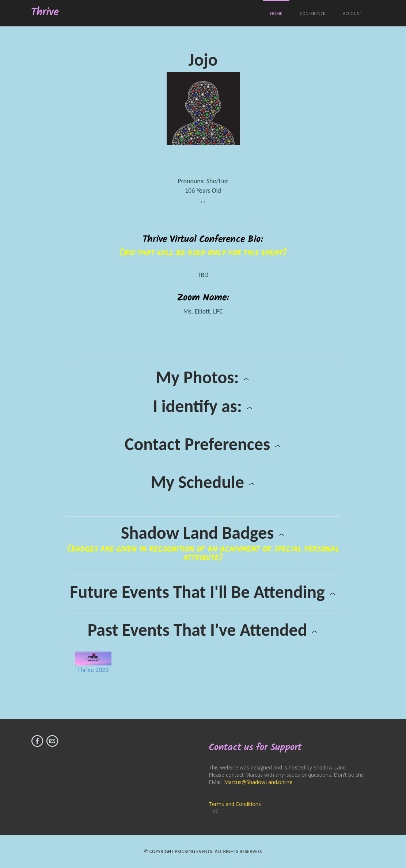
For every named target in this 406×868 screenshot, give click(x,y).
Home (276, 13)
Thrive (45, 13)
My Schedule (203, 482)
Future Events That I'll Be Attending (203, 592)
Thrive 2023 (93, 670)
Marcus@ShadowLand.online (258, 782)
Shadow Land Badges (203, 533)
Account (352, 13)
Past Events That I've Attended (203, 630)
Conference (312, 13)
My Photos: (203, 377)
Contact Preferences (203, 444)
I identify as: (203, 406)
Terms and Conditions (235, 804)
